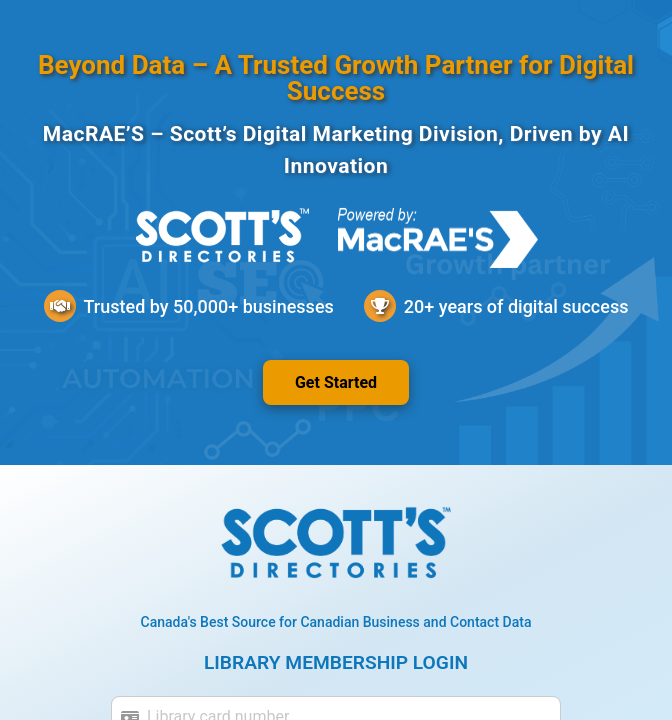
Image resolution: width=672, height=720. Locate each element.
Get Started (336, 382)
